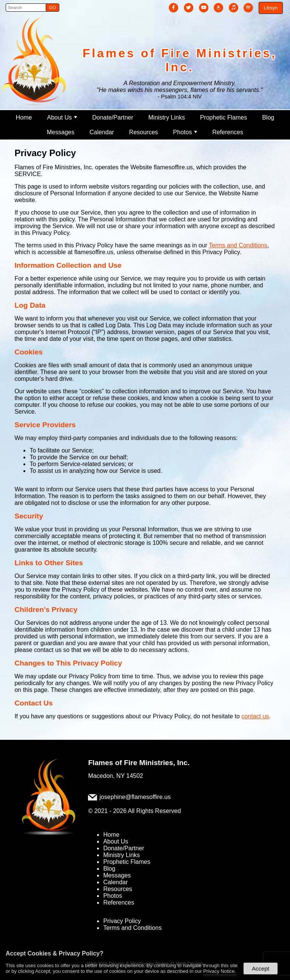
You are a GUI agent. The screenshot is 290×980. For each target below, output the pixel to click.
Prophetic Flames (224, 117)
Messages (61, 132)
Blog (268, 117)
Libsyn (271, 8)
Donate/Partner (113, 117)
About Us (62, 117)
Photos (185, 132)
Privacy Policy (122, 921)
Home (24, 117)
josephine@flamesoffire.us (135, 797)
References (228, 132)
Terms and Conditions (238, 245)
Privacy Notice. (220, 971)
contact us (255, 716)
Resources (143, 132)
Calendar (102, 132)
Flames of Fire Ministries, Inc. (139, 763)
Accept (261, 968)
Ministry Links (167, 117)
